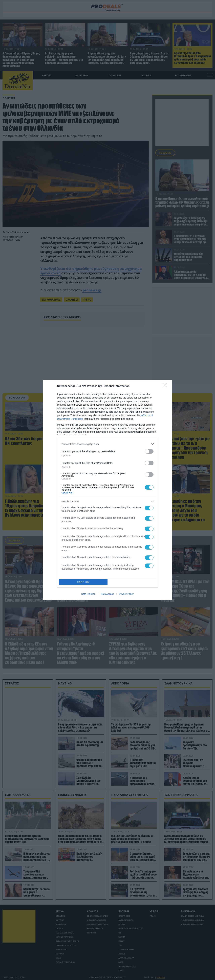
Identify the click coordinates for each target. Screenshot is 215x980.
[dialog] (107, 490)
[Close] (166, 386)
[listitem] (107, 444)
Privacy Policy (126, 594)
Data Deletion (88, 594)
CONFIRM (83, 582)
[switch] (149, 451)
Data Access (107, 594)
